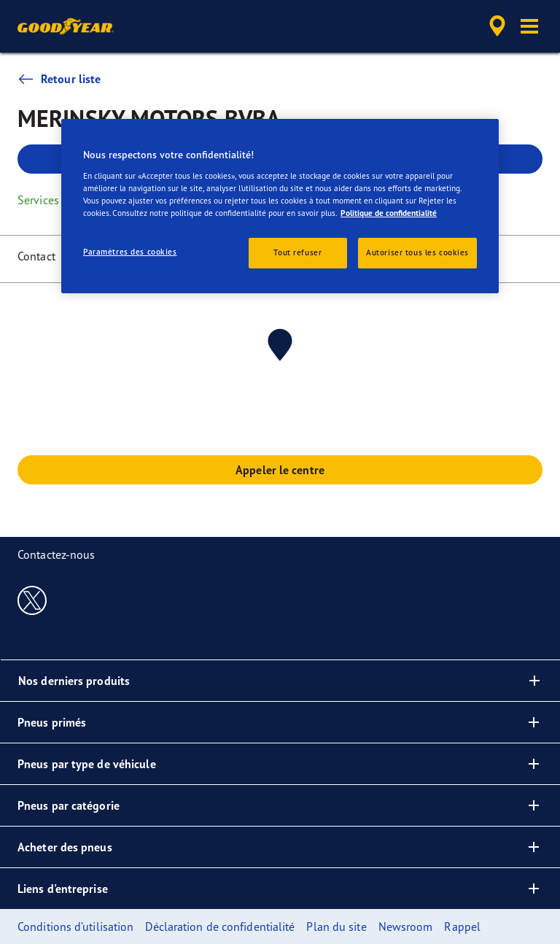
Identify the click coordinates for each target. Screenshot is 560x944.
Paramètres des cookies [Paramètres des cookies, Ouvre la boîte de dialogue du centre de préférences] (130, 252)
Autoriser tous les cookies (417, 252)
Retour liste (59, 79)
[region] (280, 206)
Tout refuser (297, 252)
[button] (529, 26)
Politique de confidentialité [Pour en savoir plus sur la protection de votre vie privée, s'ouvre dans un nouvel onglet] (389, 213)
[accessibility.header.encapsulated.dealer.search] (495, 26)
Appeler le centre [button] (280, 470)
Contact (36, 256)
